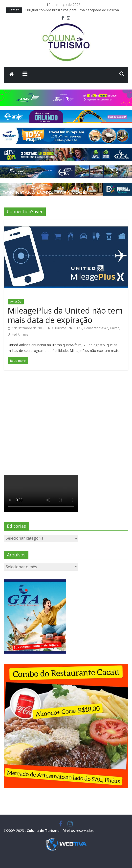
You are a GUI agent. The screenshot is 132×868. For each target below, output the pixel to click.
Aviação (16, 302)
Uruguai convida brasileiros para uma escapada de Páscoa (72, 10)
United (115, 328)
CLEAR (78, 328)
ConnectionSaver (96, 328)
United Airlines (18, 334)
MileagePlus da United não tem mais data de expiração (65, 315)
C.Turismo (59, 328)
